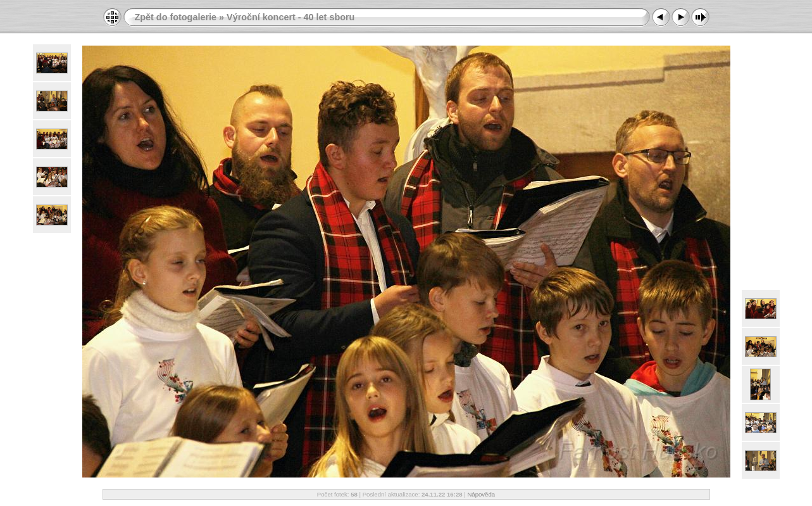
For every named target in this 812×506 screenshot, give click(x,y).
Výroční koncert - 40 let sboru (290, 17)
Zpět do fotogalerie (176, 17)
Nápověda (481, 494)
